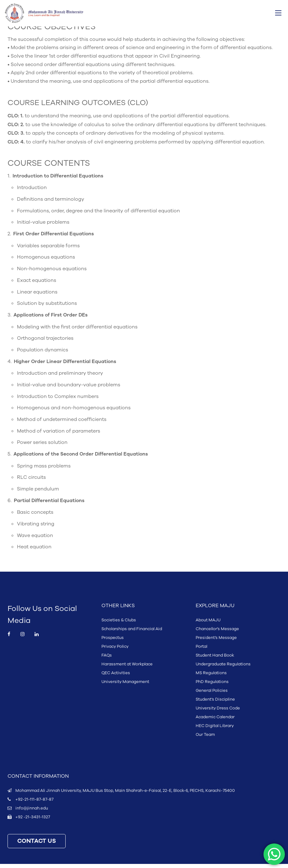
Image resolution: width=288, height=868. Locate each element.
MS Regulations (211, 677)
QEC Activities (116, 677)
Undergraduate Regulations (223, 668)
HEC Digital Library (215, 730)
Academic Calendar (215, 721)
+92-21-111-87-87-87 (34, 804)
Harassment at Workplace (127, 668)
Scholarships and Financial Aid (132, 633)
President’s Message (216, 642)
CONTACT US (37, 845)
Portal (201, 651)
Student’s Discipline (215, 703)
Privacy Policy (115, 651)
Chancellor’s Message (217, 633)
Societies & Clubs (119, 624)
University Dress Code (218, 712)
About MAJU (208, 624)
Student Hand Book (215, 659)
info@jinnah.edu (32, 812)
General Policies (212, 695)
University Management (125, 686)
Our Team (205, 739)
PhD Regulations (212, 686)
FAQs (107, 659)
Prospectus (113, 642)
